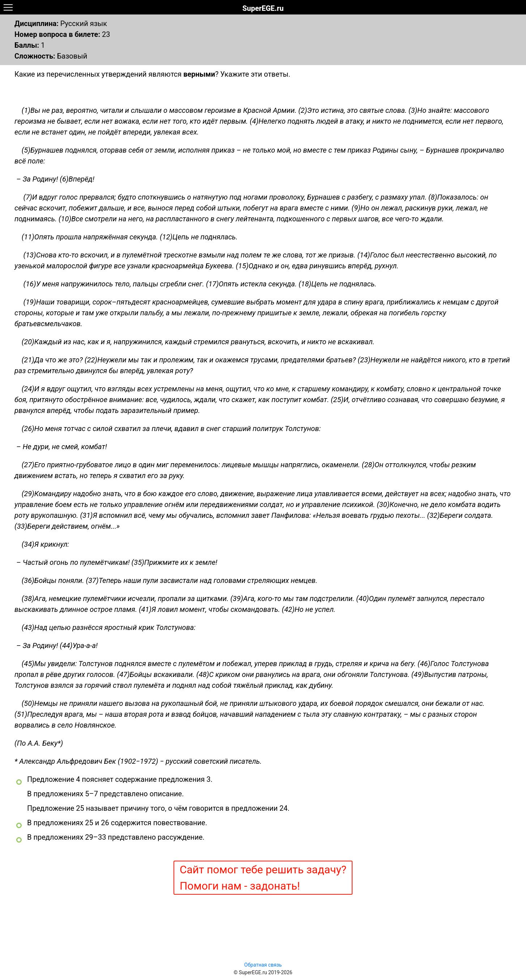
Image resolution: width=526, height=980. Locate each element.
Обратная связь (263, 965)
